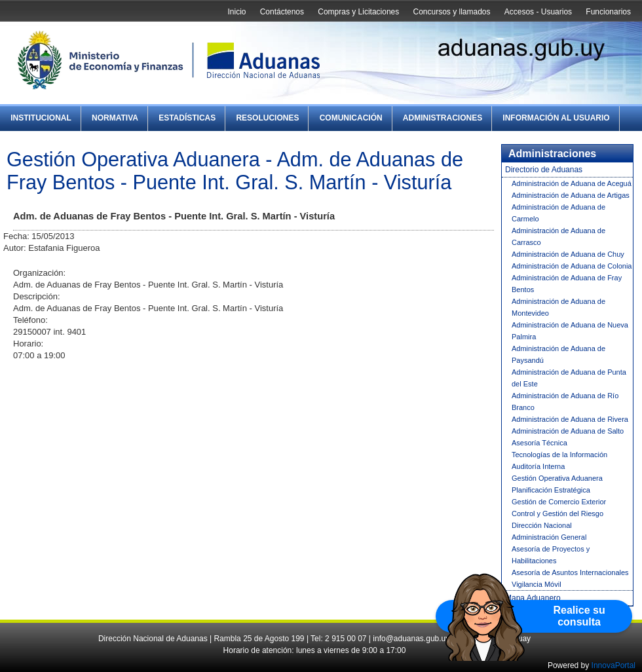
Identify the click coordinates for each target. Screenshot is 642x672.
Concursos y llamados (451, 12)
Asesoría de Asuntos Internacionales (570, 572)
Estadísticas (187, 118)
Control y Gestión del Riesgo (557, 513)
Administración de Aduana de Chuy (568, 254)
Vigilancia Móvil (537, 584)
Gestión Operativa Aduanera (557, 478)
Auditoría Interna (538, 466)
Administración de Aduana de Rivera (570, 419)
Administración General (549, 537)
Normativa (115, 118)
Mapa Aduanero (533, 598)
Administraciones (443, 118)
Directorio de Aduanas (544, 170)
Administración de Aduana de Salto (568, 431)
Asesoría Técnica (539, 443)
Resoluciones (267, 118)
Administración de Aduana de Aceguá (572, 183)
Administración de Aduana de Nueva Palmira (570, 331)
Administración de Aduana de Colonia (572, 266)
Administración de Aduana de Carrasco (558, 236)
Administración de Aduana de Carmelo (558, 213)
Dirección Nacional (542, 525)
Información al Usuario (556, 118)
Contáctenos (282, 12)
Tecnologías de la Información (559, 455)
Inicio (236, 12)
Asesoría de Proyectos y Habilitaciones (551, 555)
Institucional (41, 118)
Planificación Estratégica (551, 490)
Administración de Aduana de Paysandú (558, 354)
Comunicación (351, 118)
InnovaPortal (614, 665)
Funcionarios (608, 12)
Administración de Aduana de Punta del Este (569, 378)
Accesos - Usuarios (538, 12)
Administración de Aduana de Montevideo (558, 307)
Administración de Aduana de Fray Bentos (567, 284)
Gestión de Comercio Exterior (559, 502)
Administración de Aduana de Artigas (571, 195)
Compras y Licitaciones (358, 12)
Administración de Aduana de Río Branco (565, 401)
